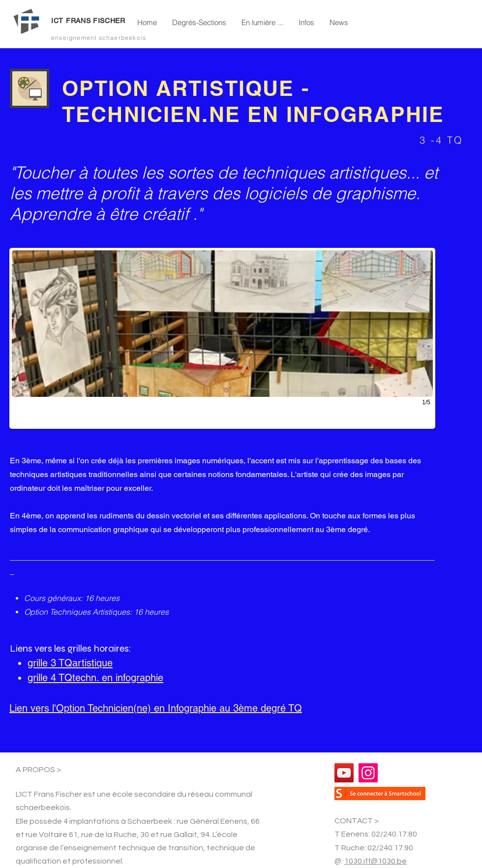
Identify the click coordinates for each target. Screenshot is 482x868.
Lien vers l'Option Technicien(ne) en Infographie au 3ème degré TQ (156, 708)
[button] (199, 23)
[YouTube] (344, 773)
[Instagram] (368, 773)
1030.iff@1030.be (376, 861)
